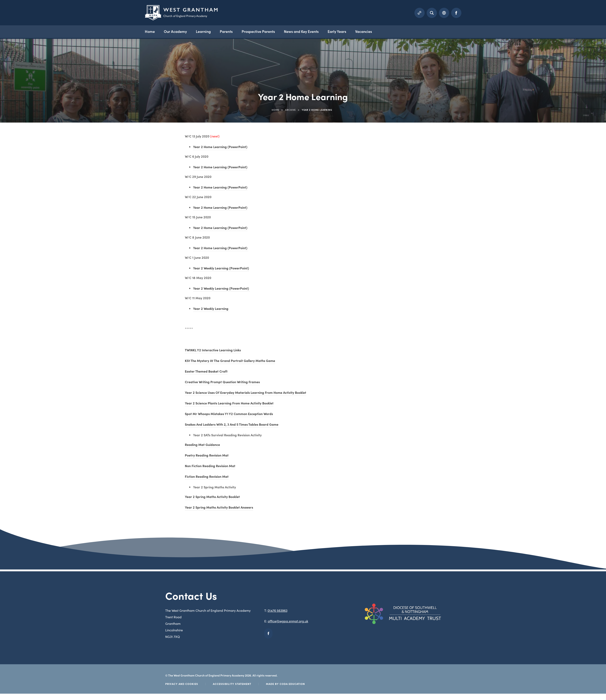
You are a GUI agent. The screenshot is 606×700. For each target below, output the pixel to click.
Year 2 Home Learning (25, 254)
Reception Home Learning (28, 178)
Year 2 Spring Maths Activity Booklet (212, 497)
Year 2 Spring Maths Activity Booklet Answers (219, 508)
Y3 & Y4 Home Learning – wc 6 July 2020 (38, 223)
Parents (230, 31)
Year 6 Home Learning (25, 391)
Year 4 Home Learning (25, 315)
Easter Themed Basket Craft (206, 372)
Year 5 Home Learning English (30, 346)
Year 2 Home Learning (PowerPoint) (220, 147)
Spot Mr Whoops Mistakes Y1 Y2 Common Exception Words (229, 414)
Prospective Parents (262, 31)
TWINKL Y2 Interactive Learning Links (213, 351)
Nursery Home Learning (26, 162)
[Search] (432, 13)
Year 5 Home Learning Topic (29, 376)
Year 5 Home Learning (25, 330)
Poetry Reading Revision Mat (207, 456)
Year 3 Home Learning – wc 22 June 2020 (39, 300)
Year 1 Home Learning (24, 239)
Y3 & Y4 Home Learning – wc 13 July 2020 (38, 193)
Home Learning (20, 147)
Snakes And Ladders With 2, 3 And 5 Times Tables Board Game (232, 425)
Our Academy (179, 31)
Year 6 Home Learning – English (32, 407)
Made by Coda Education (285, 684)
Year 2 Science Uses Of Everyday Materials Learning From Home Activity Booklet (246, 393)
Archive (290, 110)
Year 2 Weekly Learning (211, 309)
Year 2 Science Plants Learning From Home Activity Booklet (229, 404)
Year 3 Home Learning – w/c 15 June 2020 (39, 285)
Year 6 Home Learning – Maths (31, 422)
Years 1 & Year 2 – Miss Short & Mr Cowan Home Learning (51, 437)
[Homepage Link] (181, 19)
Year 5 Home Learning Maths (30, 361)
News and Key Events (305, 31)
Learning (207, 31)
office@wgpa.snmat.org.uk (288, 621)
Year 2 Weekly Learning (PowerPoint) (221, 269)
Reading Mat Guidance (202, 445)
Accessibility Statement (232, 684)
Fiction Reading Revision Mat (207, 477)
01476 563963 (277, 610)
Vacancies (367, 31)
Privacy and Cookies (182, 684)
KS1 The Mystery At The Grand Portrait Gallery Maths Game (230, 361)
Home (153, 31)
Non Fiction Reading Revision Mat (210, 466)
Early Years (340, 31)
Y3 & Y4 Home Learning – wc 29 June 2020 (39, 208)
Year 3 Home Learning (25, 269)
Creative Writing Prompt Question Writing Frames (222, 382)
